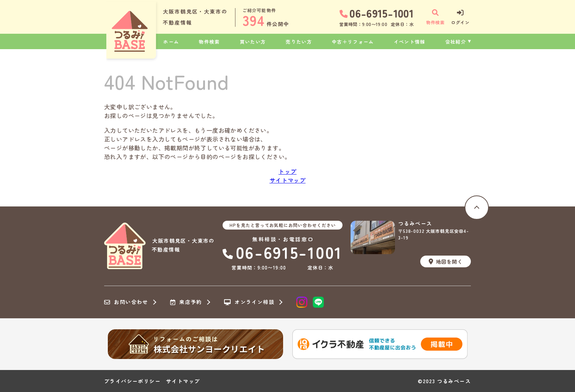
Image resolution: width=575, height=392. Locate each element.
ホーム (171, 42)
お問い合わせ (126, 302)
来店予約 (186, 302)
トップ (287, 171)
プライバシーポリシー (132, 381)
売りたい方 (299, 42)
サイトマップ (287, 180)
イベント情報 (410, 42)
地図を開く (446, 261)
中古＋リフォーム (353, 42)
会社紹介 (456, 42)
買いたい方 (253, 42)
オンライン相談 (249, 302)
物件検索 (209, 42)
